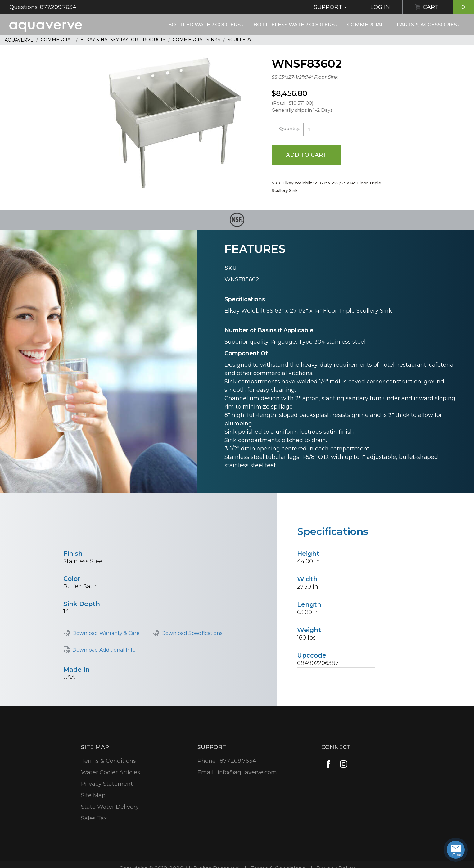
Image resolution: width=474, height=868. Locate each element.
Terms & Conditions (108, 761)
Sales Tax (94, 818)
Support (330, 7)
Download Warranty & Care (106, 633)
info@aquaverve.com (247, 772)
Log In (380, 7)
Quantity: (290, 128)
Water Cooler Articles (111, 772)
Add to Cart (306, 155)
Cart (448, 7)
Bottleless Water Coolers (296, 25)
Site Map (93, 795)
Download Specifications (192, 633)
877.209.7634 (238, 761)
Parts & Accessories (428, 25)
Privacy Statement (107, 784)
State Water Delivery (110, 807)
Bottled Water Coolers (206, 25)
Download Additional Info (104, 650)
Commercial (367, 25)
